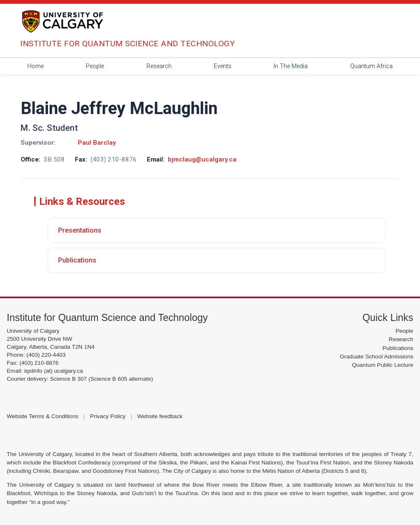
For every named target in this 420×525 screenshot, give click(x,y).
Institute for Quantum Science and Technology (107, 318)
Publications (77, 260)
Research (159, 66)
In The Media (291, 66)
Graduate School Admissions (376, 357)
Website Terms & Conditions (43, 416)
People (95, 66)
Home (36, 66)
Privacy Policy (108, 416)
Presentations (80, 230)
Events (223, 66)
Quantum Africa (371, 66)
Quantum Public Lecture (383, 365)
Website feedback (160, 416)
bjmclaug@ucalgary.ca (202, 159)
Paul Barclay (97, 143)
